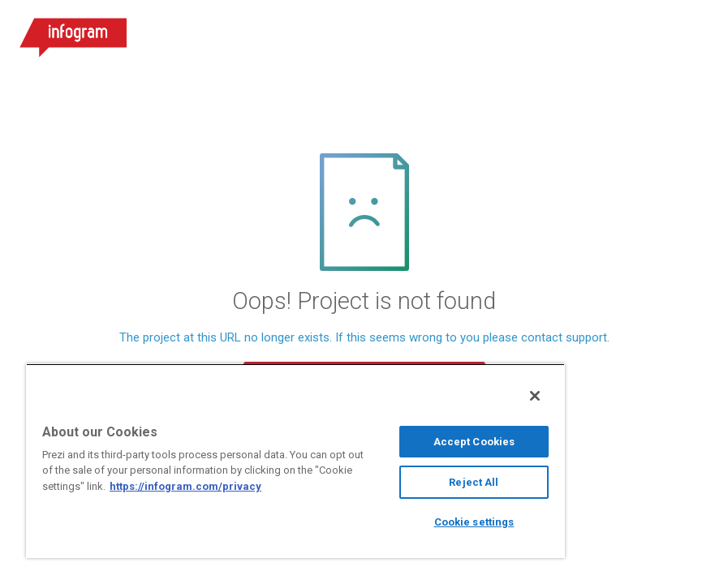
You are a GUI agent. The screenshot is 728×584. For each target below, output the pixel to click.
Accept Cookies (474, 442)
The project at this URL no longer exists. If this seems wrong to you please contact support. (364, 338)
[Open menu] (695, 32)
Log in (518, 32)
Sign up (608, 32)
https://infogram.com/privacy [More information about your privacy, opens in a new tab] (185, 486)
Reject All (474, 482)
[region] (295, 461)
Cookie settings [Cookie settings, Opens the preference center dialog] (474, 522)
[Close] (535, 396)
